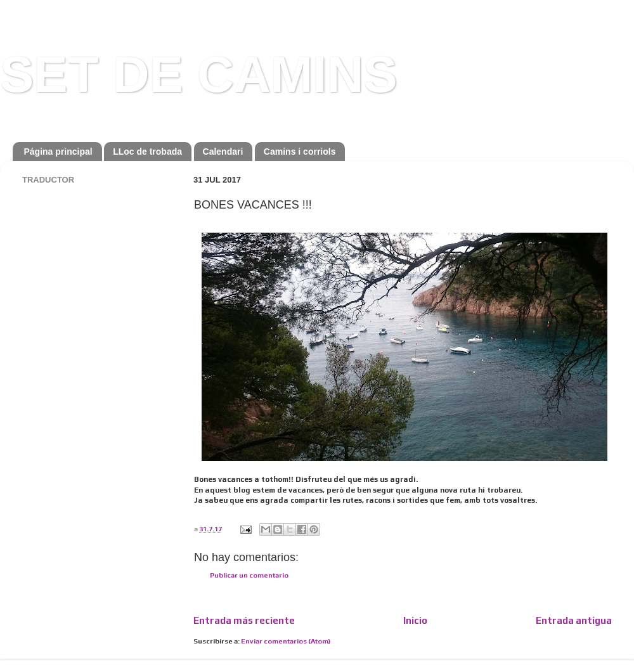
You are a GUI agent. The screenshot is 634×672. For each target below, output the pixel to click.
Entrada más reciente (244, 620)
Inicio (415, 620)
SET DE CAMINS (199, 74)
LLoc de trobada (147, 152)
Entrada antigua (574, 620)
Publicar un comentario (249, 575)
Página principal (58, 152)
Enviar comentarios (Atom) (286, 641)
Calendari (223, 152)
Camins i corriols (300, 152)
